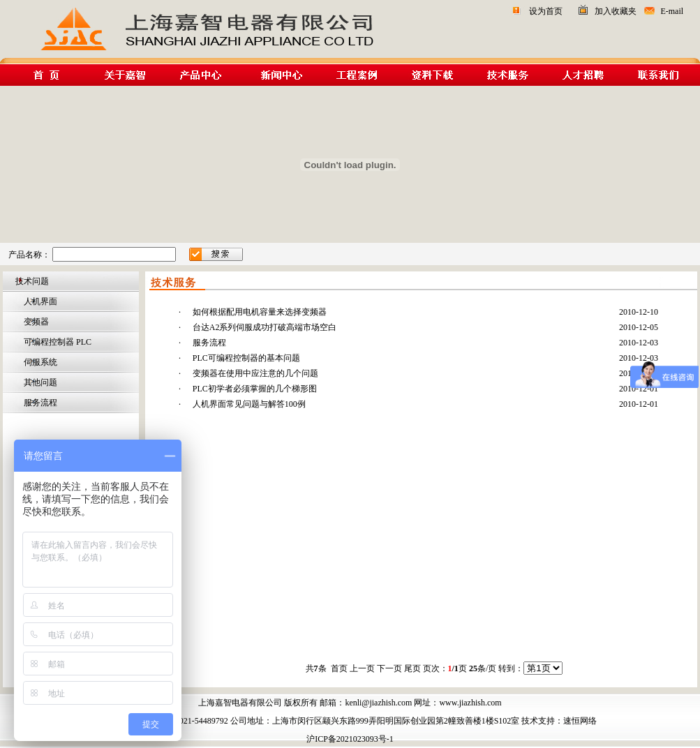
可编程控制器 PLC (57, 342)
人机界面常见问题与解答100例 (249, 404)
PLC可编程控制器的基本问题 (246, 358)
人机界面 (39, 301)
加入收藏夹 (616, 11)
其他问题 (39, 382)
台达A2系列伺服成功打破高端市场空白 (265, 327)
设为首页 (546, 11)
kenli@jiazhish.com (378, 703)
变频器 (35, 322)
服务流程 (39, 403)
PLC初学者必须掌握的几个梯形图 (255, 389)
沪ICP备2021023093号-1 (350, 739)
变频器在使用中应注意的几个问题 (255, 373)
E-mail (672, 11)
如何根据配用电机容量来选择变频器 (260, 312)
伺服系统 (39, 362)
